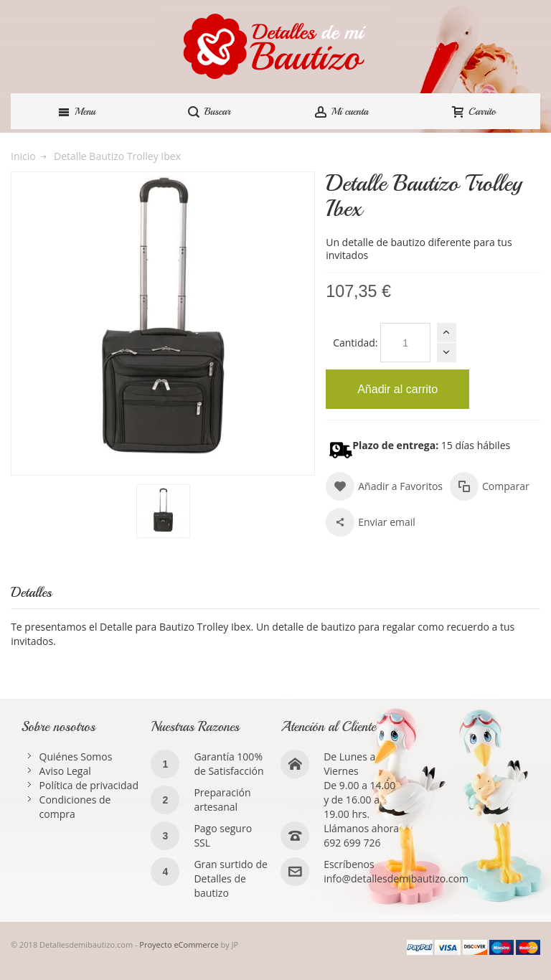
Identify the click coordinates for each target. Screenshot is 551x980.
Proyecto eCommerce (179, 944)
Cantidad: (355, 343)
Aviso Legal (65, 771)
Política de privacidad (89, 785)
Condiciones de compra (75, 807)
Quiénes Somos (76, 757)
